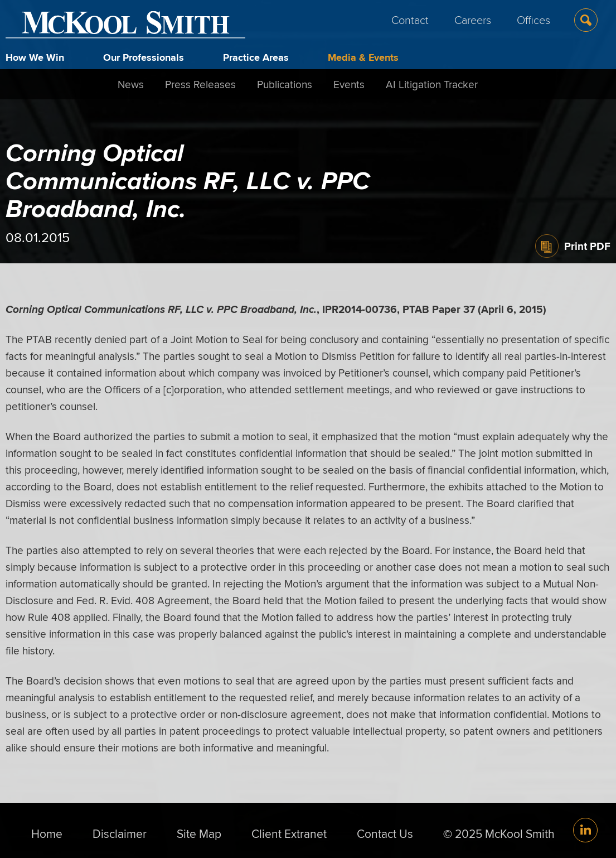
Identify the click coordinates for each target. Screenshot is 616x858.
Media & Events (363, 57)
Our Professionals (144, 57)
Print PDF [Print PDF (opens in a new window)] (587, 246)
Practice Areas (256, 57)
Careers (473, 20)
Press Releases (200, 84)
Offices (533, 20)
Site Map (199, 833)
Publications (285, 84)
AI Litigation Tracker (432, 84)
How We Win (35, 57)
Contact (410, 20)
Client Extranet (289, 833)
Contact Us (385, 833)
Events (349, 84)
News (131, 84)
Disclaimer (120, 833)
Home (47, 833)
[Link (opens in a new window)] (585, 830)
